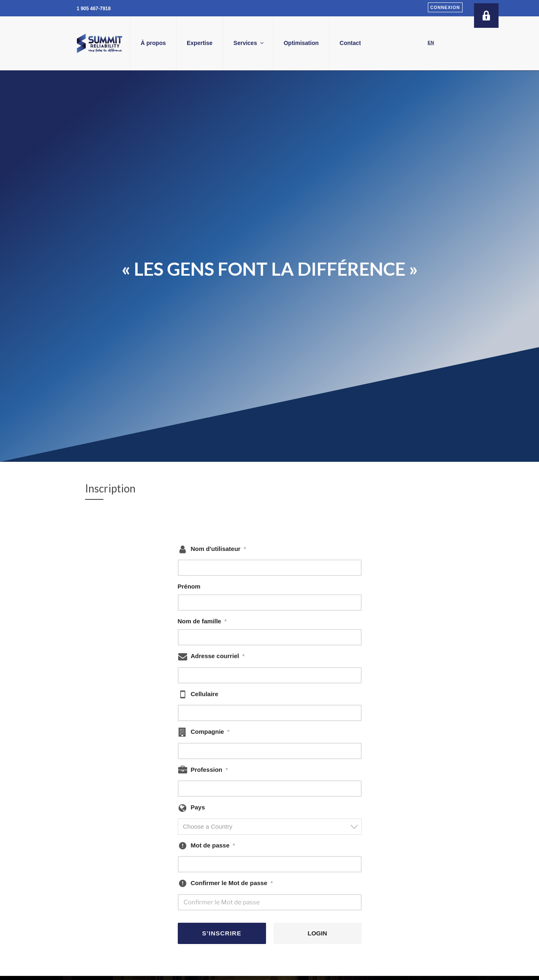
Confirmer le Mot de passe (232, 883)
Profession (209, 770)
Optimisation (333, 43)
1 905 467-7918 (94, 9)
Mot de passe (213, 845)
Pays (198, 807)
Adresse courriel (218, 656)
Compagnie (210, 732)
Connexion (445, 7)
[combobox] (270, 827)
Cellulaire (205, 694)
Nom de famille (202, 621)
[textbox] (272, 826)
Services (281, 43)
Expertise (231, 43)
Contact (381, 43)
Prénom (189, 586)
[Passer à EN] (431, 43)
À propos (185, 43)
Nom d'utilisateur (218, 549)
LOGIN (318, 933)
